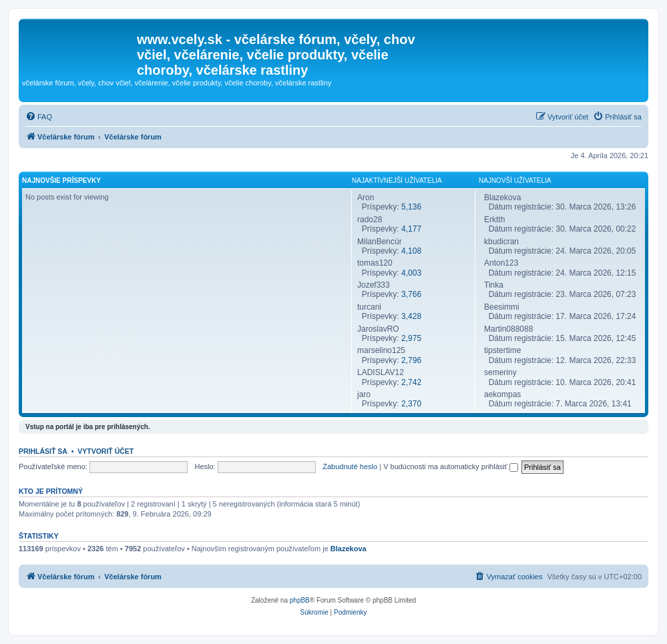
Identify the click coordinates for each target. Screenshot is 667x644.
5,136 (411, 207)
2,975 (411, 338)
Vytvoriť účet (105, 451)
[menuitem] (39, 117)
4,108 (411, 251)
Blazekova (349, 549)
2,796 (411, 360)
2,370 (411, 404)
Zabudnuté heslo (350, 466)
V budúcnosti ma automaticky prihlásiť (451, 466)
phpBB (300, 600)
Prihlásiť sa (43, 451)
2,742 (411, 382)
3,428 (411, 316)
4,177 (411, 229)
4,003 (411, 273)
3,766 (411, 294)
